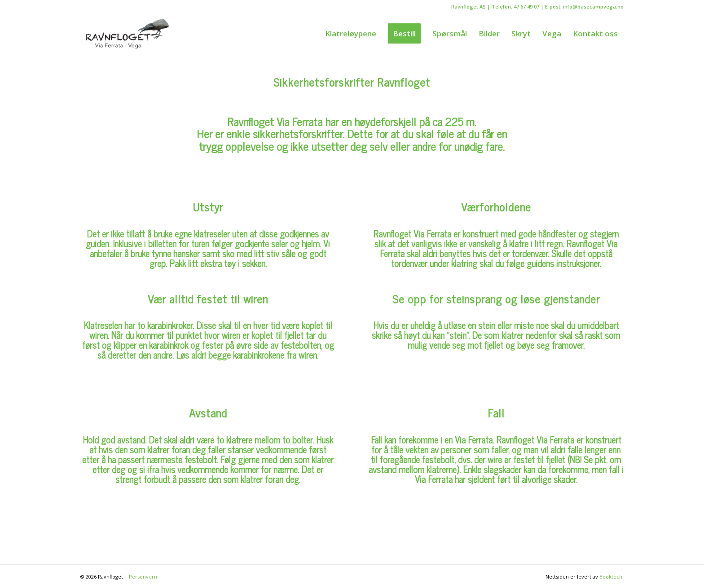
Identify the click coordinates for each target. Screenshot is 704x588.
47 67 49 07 (526, 7)
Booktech (611, 577)
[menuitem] (351, 34)
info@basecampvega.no (593, 7)
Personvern (143, 577)
